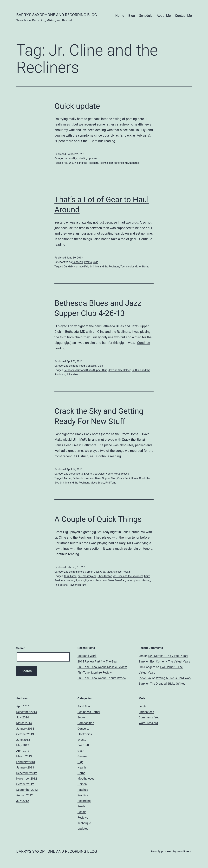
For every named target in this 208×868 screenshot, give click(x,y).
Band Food (78, 366)
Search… (22, 648)
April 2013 (23, 751)
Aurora (68, 478)
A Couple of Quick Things (98, 519)
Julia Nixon (73, 374)
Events (88, 262)
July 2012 (23, 801)
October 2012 (25, 784)
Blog (132, 16)
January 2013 (25, 767)
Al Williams (70, 576)
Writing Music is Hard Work (174, 678)
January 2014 (25, 729)
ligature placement (96, 580)
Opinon (82, 784)
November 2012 (27, 779)
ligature (80, 580)
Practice (83, 795)
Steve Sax (145, 678)
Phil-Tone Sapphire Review (95, 673)
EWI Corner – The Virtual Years (168, 656)
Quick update (77, 106)
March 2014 (24, 723)
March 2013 (24, 756)
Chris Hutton (105, 576)
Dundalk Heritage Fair (76, 267)
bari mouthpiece (87, 576)
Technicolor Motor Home (114, 163)
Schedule (146, 16)
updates (134, 163)
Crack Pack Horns (128, 478)
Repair (126, 572)
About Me (164, 16)
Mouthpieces (121, 474)
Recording (84, 801)
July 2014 (23, 717)
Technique (84, 823)
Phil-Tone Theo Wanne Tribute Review (102, 678)
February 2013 (26, 762)
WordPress (184, 851)
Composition (86, 723)
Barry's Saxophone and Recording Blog (57, 15)
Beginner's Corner (82, 572)
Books (82, 717)
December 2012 (27, 773)
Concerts (78, 262)
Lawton (70, 580)
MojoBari (120, 580)
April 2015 (23, 706)
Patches (83, 790)
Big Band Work (87, 656)
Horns (109, 474)
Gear (96, 474)
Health (83, 158)
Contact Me (183, 16)
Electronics (85, 734)
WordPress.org (148, 723)
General (82, 756)
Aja (66, 163)
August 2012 (25, 795)
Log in (143, 706)
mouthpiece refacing (138, 580)
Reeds (82, 806)
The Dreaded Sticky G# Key (168, 684)
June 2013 (23, 740)
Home (120, 16)
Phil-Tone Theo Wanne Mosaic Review (102, 667)
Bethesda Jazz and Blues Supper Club (86, 370)
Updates (92, 158)
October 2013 (25, 734)
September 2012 (27, 790)
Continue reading (103, 141)
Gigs (75, 158)
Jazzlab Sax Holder (119, 370)
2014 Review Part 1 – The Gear (98, 661)
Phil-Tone (111, 483)
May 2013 (23, 745)
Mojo (111, 580)
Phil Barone (61, 585)
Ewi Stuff (83, 745)
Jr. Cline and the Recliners (84, 163)
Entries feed (146, 712)
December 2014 (27, 712)
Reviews (83, 818)
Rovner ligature (77, 585)
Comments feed (149, 717)
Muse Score (97, 483)
